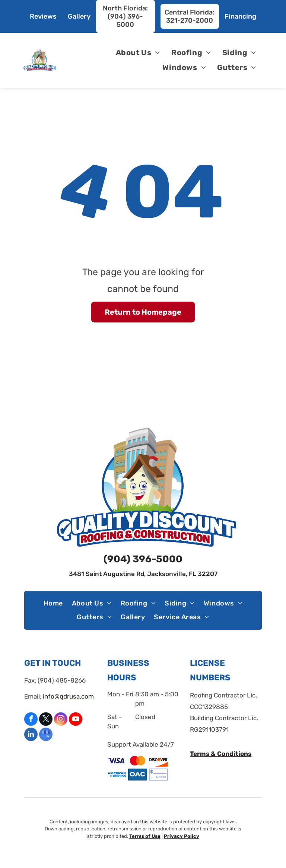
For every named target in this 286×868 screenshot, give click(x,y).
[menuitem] (138, 53)
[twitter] (46, 720)
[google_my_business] (46, 735)
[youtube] (76, 720)
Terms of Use (145, 836)
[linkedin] (31, 735)
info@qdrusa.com (68, 696)
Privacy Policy (182, 836)
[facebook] (31, 720)
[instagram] (61, 720)
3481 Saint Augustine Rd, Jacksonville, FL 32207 (143, 574)
